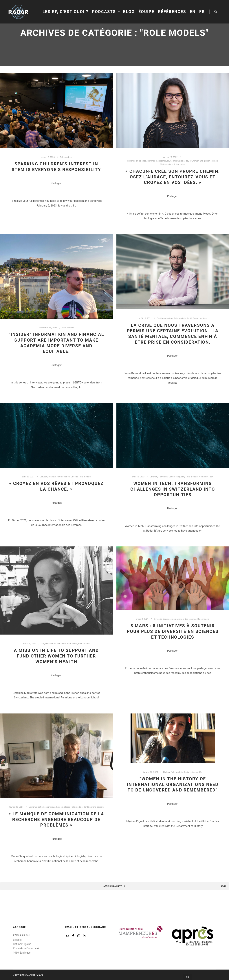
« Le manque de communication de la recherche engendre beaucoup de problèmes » (56, 819)
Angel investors (49, 644)
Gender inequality (177, 477)
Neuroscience (63, 477)
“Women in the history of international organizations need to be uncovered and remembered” (173, 784)
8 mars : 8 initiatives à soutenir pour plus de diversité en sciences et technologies (173, 631)
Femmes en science (137, 161)
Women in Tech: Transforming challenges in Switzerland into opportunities (173, 489)
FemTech (163, 477)
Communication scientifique (42, 807)
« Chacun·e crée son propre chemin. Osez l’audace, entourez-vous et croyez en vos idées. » (173, 177)
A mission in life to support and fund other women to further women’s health (56, 656)
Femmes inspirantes (157, 161)
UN (201, 772)
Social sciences (191, 772)
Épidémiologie (63, 807)
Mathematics (166, 164)
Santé (189, 318)
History (166, 772)
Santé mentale (200, 318)
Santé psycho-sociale (94, 807)
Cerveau (44, 477)
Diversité (158, 619)
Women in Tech (206, 477)
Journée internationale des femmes (180, 619)
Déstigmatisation (165, 318)
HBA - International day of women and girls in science (193, 161)
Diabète (52, 477)
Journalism (72, 644)
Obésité (74, 477)
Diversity (154, 477)
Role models (66, 157)
